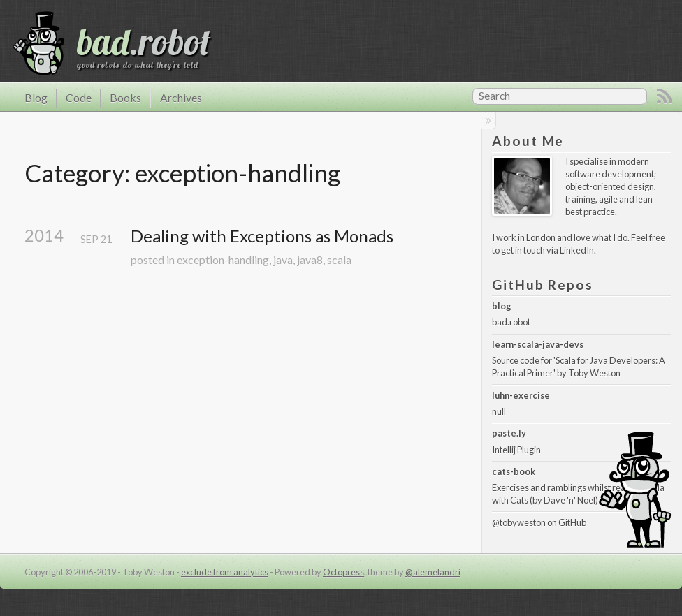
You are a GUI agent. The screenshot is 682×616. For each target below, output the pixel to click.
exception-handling (223, 259)
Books (125, 97)
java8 (310, 259)
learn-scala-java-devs (538, 344)
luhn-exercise (521, 395)
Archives (181, 97)
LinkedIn (577, 250)
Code (79, 97)
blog (502, 306)
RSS (665, 96)
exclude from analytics (225, 572)
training (580, 199)
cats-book (514, 471)
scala (339, 259)
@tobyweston (519, 522)
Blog (36, 97)
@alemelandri (433, 572)
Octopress (343, 572)
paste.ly (509, 433)
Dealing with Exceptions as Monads (262, 236)
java (283, 259)
